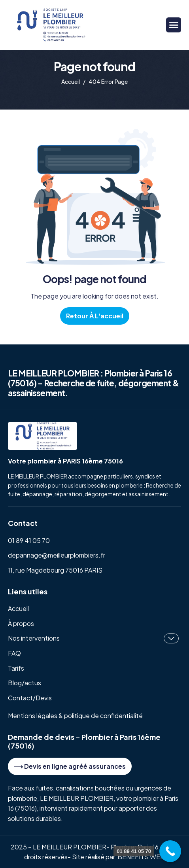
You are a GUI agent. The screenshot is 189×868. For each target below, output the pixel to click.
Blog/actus (25, 683)
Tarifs (16, 668)
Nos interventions (93, 638)
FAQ (14, 653)
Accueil (18, 608)
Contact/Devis (30, 698)
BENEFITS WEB (141, 857)
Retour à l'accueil (95, 316)
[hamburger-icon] (174, 25)
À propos (21, 623)
